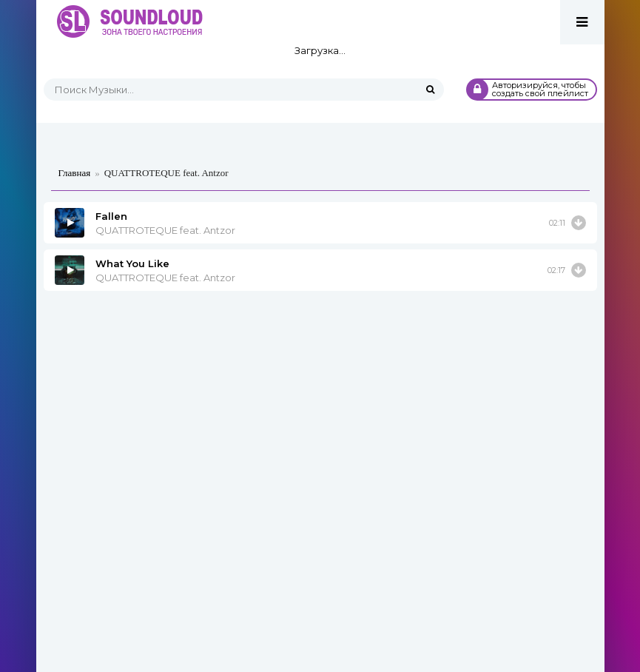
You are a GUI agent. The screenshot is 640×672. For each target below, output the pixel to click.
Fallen (111, 216)
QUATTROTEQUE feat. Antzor (165, 230)
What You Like (132, 263)
